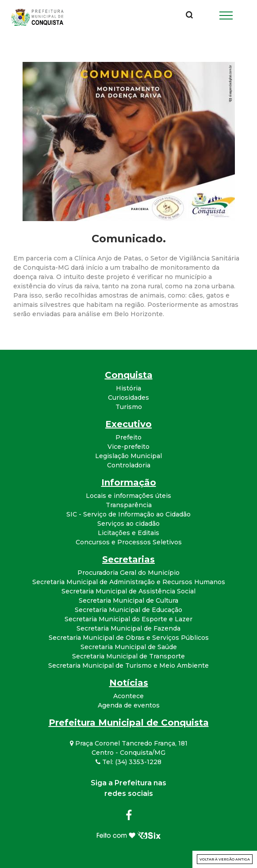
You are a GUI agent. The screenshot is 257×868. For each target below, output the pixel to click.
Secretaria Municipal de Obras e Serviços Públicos (129, 638)
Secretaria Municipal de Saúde (129, 647)
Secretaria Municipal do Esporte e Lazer (128, 619)
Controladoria (129, 465)
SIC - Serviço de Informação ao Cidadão (128, 514)
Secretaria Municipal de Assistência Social (128, 591)
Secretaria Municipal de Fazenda (128, 628)
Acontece (128, 696)
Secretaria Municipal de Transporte (128, 656)
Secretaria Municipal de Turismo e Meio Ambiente (128, 665)
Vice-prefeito (128, 447)
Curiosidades (128, 398)
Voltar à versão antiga (225, 859)
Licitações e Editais (128, 533)
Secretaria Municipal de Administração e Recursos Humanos (129, 582)
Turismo (129, 407)
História (128, 388)
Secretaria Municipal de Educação (128, 610)
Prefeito (128, 437)
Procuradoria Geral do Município (128, 573)
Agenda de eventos (129, 705)
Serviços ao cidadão (128, 524)
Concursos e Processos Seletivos (129, 542)
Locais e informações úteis (128, 496)
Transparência (129, 505)
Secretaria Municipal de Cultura (128, 600)
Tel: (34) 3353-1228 (128, 762)
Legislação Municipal (128, 456)
